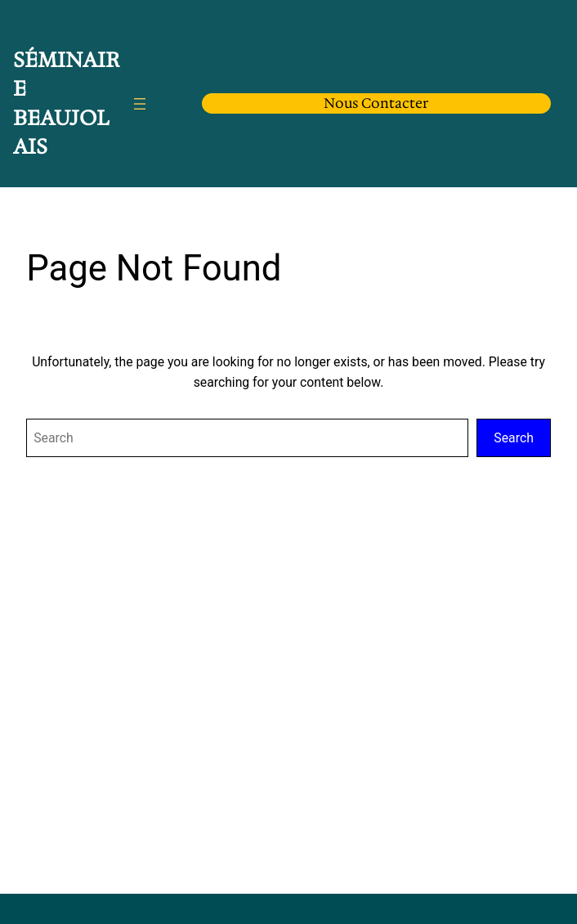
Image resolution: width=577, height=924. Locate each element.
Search (513, 438)
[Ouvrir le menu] (140, 104)
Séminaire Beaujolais (66, 103)
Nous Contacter (376, 103)
